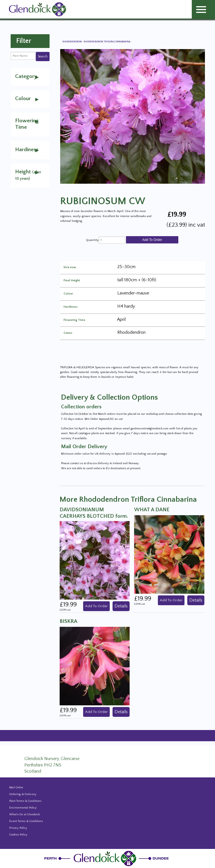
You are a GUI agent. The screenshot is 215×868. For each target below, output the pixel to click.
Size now (70, 267)
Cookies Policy (18, 835)
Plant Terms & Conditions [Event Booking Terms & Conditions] (25, 801)
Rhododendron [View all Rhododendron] (72, 42)
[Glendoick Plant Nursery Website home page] (107, 858)
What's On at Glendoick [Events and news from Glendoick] (24, 814)
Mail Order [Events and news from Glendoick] (16, 788)
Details (121, 606)
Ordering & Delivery (23, 794)
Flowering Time (74, 320)
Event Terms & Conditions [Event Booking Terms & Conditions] (26, 821)
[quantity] (112, 240)
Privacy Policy (18, 828)
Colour (68, 294)
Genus (68, 333)
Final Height (72, 281)
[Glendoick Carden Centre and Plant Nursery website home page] (38, 9)
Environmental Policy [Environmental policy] (23, 808)
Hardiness (71, 307)
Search (43, 57)
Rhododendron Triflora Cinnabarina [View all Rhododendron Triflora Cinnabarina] (107, 42)
